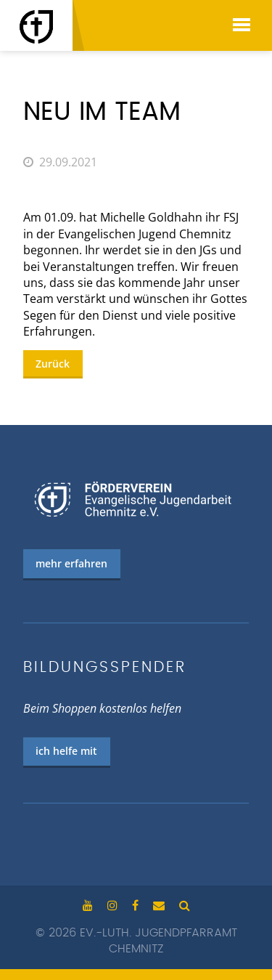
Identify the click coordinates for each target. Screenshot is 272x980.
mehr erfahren (71, 563)
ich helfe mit (66, 751)
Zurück (53, 364)
